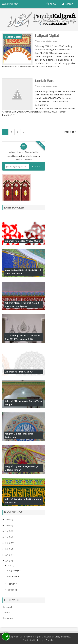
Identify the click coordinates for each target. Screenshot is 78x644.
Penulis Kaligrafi (33, 637)
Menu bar (10, 4)
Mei (10, 566)
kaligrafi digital (13, 37)
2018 (8, 531)
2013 (8, 555)
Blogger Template (46, 640)
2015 (8, 543)
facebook (8, 607)
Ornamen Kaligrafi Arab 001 (19, 372)
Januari (11, 590)
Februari (12, 584)
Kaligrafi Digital (47, 36)
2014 (8, 549)
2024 (8, 519)
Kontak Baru (45, 81)
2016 (8, 537)
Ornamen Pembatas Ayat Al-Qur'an (23, 241)
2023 (8, 525)
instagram (8, 618)
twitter (7, 612)
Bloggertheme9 (63, 637)
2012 (8, 561)
